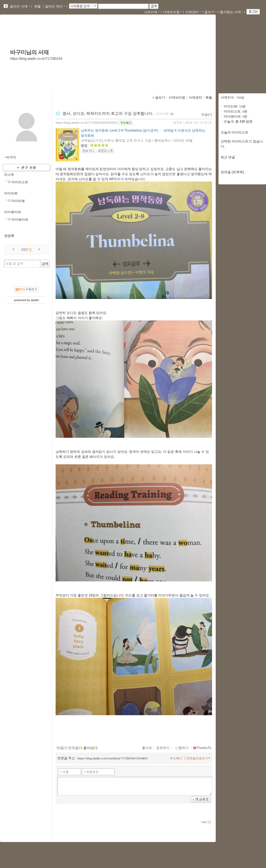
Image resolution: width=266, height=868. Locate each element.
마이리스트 (20, 182)
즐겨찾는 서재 (231, 12)
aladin (35, 300)
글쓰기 (210, 12)
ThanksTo (202, 748)
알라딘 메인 (55, 6)
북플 (38, 6)
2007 (25, 250)
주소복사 (176, 758)
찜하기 (182, 748)
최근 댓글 (228, 157)
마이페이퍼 (13, 212)
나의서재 (152, 12)
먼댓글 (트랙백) (232, 172)
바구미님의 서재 (29, 52)
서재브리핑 (172, 12)
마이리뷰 (11, 193)
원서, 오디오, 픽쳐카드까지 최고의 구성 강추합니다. (108, 113)
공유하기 (163, 748)
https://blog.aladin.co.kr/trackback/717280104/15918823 (113, 758)
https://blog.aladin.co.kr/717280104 (36, 59)
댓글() (207, 115)
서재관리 (193, 12)
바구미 (178, 123)
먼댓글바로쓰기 (199, 758)
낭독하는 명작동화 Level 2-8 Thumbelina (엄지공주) (119, 130)
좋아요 (147, 748)
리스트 (9, 175)
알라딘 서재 (19, 6)
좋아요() (90, 748)
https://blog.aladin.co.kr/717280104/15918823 (87, 123)
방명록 (9, 236)
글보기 (160, 97)
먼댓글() (75, 748)
